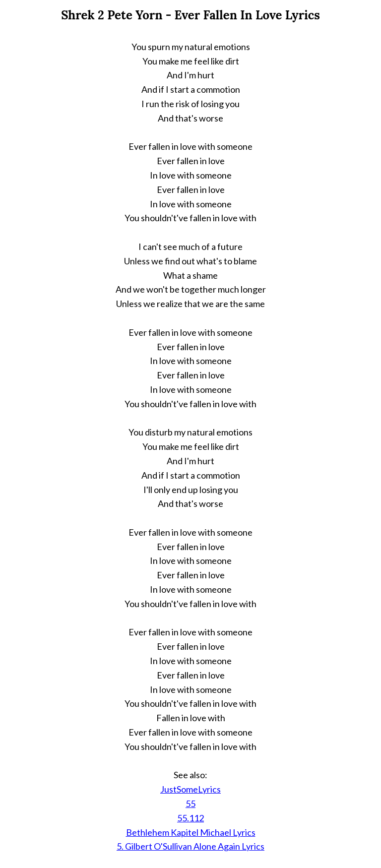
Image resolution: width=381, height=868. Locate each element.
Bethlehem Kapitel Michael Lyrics (191, 832)
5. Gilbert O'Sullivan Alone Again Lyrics (190, 846)
